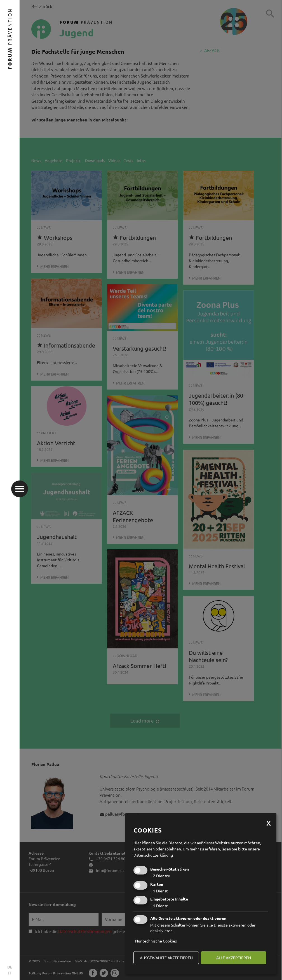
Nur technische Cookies (156, 941)
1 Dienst (159, 891)
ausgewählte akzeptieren (166, 958)
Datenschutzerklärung (153, 855)
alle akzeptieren (234, 958)
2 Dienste (160, 876)
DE (10, 967)
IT (10, 973)
